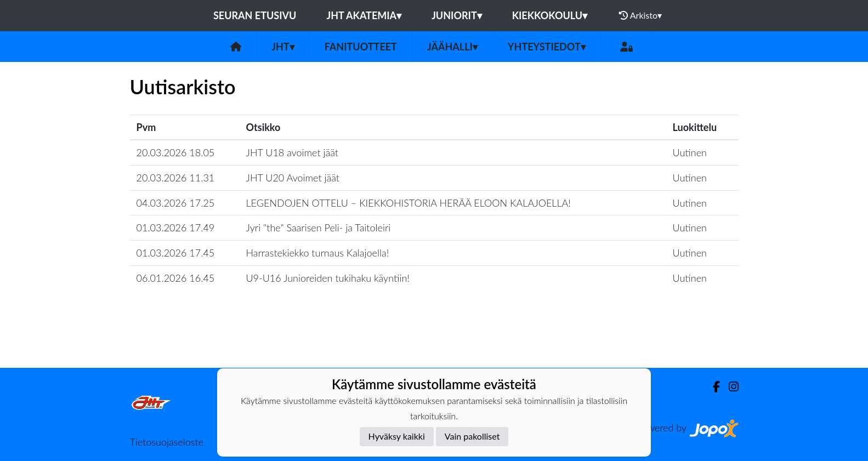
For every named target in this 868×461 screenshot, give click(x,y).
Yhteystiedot (547, 47)
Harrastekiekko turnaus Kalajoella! (318, 253)
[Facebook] (712, 387)
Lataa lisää (434, 344)
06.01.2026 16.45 (176, 278)
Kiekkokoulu (550, 15)
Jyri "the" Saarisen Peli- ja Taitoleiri (319, 227)
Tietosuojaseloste (167, 442)
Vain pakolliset (472, 436)
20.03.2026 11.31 (176, 178)
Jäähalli (452, 47)
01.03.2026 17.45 (176, 253)
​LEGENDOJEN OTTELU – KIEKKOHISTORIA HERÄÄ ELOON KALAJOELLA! (409, 203)
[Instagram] (729, 387)
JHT (283, 47)
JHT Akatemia (364, 15)
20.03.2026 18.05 (176, 152)
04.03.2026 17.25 (176, 203)
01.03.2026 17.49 (176, 227)
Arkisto (640, 15)
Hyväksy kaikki (397, 436)
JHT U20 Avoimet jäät (293, 178)
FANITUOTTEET (361, 47)
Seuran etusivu (255, 15)
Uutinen (690, 152)
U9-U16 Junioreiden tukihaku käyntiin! (328, 278)
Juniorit (457, 15)
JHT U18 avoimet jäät (293, 152)
